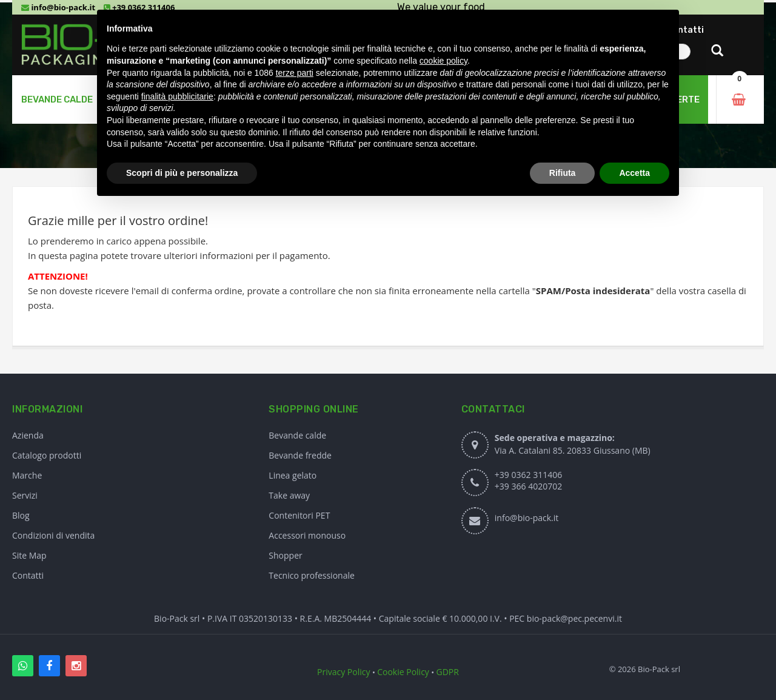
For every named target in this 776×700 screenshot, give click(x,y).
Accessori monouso (307, 535)
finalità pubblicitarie (177, 96)
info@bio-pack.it (58, 7)
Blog (21, 515)
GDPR (448, 672)
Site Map (29, 555)
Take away (289, 495)
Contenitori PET (299, 515)
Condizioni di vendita (53, 535)
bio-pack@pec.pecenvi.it (574, 618)
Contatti (28, 575)
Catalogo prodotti (47, 455)
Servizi (25, 495)
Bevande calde (297, 435)
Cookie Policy (403, 672)
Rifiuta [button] (563, 173)
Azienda (28, 435)
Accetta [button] (634, 173)
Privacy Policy (343, 672)
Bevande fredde (300, 455)
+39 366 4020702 (528, 486)
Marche (27, 475)
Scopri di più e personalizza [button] (182, 173)
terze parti (295, 73)
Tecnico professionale (312, 575)
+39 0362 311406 (528, 475)
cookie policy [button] (443, 61)
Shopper (285, 555)
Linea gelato (293, 475)
